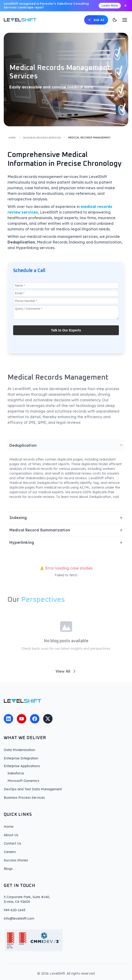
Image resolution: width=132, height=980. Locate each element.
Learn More (110, 5)
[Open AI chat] (96, 20)
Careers (10, 852)
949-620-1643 (15, 910)
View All (66, 673)
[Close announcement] (125, 6)
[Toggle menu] (125, 20)
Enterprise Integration (21, 758)
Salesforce (16, 773)
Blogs (8, 869)
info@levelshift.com (19, 918)
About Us (11, 835)
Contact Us (12, 843)
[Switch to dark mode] (115, 20)
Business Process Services (42, 138)
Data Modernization (19, 750)
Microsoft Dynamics (23, 781)
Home (12, 138)
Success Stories (16, 860)
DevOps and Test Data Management (33, 789)
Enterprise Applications (22, 766)
